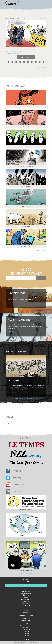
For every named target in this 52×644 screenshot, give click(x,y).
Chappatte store (26, 618)
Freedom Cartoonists (26, 622)
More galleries (41, 250)
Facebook (27, 633)
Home (26, 598)
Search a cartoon (27, 607)
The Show (26, 611)
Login (26, 586)
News (26, 609)
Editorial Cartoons (26, 599)
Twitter (27, 631)
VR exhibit (26, 613)
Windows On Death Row (26, 626)
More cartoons (41, 68)
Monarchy (32, 52)
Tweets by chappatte (26, 574)
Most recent (27, 601)
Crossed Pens (26, 624)
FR (24, 582)
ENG (28, 582)
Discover (11, 303)
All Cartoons (27, 603)
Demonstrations (9, 53)
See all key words (41, 281)
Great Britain (17, 52)
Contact (26, 589)
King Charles (26, 52)
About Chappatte (26, 593)
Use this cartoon (26, 57)
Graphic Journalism (26, 620)
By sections (27, 605)
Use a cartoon (26, 591)
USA (13, 52)
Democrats (37, 52)
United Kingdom (17, 53)
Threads (27, 635)
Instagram (27, 629)
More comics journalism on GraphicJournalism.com (30, 399)
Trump (22, 52)
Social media (26, 628)
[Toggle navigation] (45, 4)
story (15, 392)
